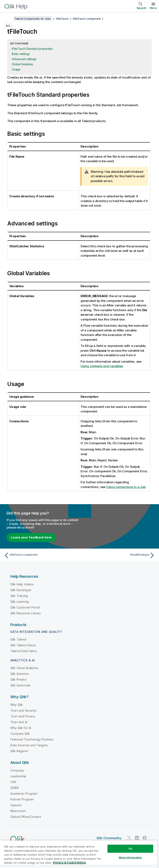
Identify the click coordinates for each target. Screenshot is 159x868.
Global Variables (22, 64)
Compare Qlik (20, 734)
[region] (79, 854)
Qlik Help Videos (22, 584)
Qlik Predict (19, 679)
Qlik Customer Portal (25, 607)
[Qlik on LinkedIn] (137, 838)
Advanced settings (24, 59)
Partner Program (22, 799)
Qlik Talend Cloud (23, 645)
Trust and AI (19, 722)
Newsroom (18, 811)
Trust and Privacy (23, 716)
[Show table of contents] (8, 19)
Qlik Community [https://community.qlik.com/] (109, 838)
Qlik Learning (20, 602)
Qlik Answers (20, 674)
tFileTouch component (87, 19)
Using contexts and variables (102, 366)
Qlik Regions (19, 751)
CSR (13, 782)
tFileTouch (62, 19)
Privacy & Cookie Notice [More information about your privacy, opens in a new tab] (69, 863)
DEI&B (14, 788)
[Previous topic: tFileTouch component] (41, 555)
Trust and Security (23, 710)
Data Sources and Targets (29, 745)
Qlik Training (19, 596)
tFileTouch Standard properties (32, 49)
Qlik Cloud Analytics (24, 668)
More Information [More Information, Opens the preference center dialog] (130, 857)
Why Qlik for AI (21, 728)
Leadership (18, 776)
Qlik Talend (18, 639)
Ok (130, 849)
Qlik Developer (21, 590)
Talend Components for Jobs (33, 19)
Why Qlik (17, 705)
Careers (16, 805)
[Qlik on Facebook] (145, 838)
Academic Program (24, 794)
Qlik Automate (20, 685)
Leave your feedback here (31, 537)
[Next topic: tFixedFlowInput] (118, 555)
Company (17, 770)
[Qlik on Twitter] (129, 838)
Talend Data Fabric (24, 651)
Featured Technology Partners (32, 739)
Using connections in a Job (126, 487)
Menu (153, 8)
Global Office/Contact (26, 817)
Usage (16, 69)
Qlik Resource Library (26, 613)
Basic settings (21, 54)
